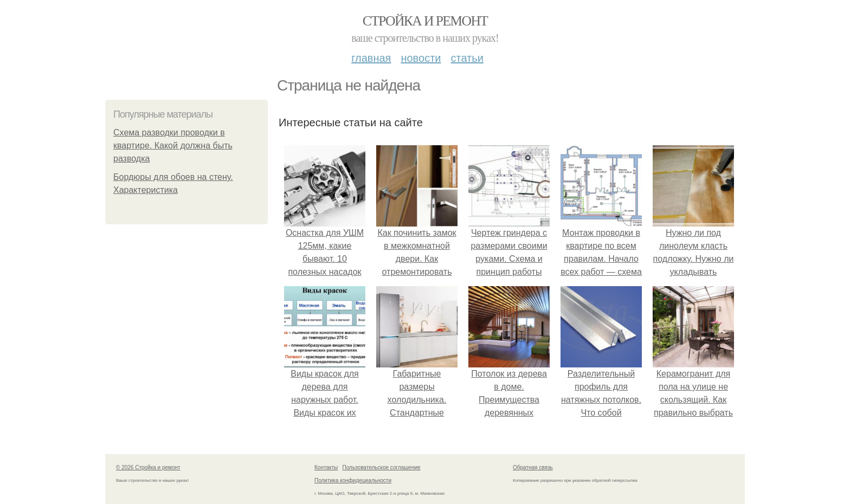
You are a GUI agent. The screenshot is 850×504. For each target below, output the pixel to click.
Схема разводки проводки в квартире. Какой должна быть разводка (173, 146)
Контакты (326, 467)
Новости (421, 58)
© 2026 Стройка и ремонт (148, 467)
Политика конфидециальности (353, 480)
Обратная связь (533, 467)
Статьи (467, 58)
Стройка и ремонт (425, 21)
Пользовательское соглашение (382, 467)
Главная (371, 58)
